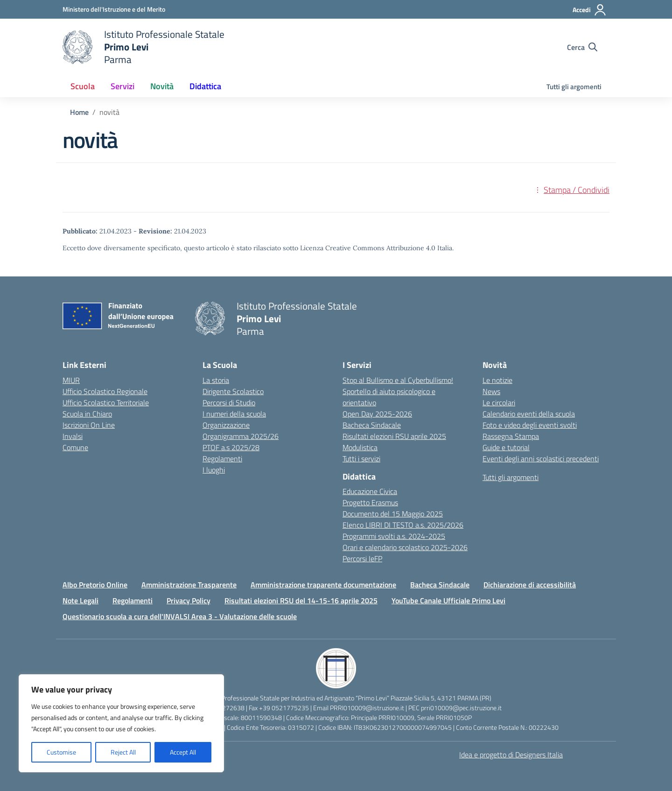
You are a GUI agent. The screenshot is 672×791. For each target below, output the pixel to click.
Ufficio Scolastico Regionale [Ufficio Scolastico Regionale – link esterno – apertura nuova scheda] (105, 391)
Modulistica (360, 447)
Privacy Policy (189, 600)
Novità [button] (162, 86)
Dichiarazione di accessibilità (530, 585)
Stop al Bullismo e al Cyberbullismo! (398, 380)
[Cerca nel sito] (582, 47)
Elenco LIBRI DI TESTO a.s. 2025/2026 (403, 525)
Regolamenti (222, 459)
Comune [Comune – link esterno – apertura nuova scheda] (75, 447)
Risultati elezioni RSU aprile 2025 (394, 436)
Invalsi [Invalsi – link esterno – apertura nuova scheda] (73, 436)
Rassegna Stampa (511, 436)
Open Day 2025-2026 (377, 414)
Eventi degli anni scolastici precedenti (541, 459)
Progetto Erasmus (370, 502)
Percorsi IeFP (362, 558)
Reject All (123, 752)
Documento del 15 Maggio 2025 (393, 514)
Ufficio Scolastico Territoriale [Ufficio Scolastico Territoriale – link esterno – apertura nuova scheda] (106, 403)
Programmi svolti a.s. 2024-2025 (394, 536)
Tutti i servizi (361, 459)
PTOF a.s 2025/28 (231, 447)
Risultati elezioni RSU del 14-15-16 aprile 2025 (301, 600)
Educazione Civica (370, 491)
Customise (61, 752)
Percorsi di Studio (229, 403)
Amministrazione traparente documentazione (323, 585)
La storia (216, 380)
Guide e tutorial (506, 447)
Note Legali (80, 600)
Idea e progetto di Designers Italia (511, 755)
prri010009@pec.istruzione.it (461, 708)
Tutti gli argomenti (574, 87)
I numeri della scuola (234, 414)
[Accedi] (590, 10)
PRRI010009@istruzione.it (367, 708)
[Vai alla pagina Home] (79, 112)
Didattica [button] (205, 86)
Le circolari (499, 403)
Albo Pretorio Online (95, 585)
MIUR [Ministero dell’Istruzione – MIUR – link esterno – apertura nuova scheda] (71, 380)
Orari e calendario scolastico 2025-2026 (405, 547)
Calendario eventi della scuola (529, 414)
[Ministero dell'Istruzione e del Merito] (114, 9)
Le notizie (497, 380)
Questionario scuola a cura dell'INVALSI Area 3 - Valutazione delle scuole (180, 616)
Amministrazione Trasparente (189, 585)
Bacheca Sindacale (372, 425)
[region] (121, 723)
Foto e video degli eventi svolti (530, 425)
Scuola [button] (83, 86)
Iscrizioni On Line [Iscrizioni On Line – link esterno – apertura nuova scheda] (89, 425)
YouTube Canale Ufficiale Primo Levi (448, 600)
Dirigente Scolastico (233, 391)
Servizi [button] (122, 86)
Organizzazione (226, 425)
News (491, 391)
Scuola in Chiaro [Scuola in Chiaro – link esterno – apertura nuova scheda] (87, 414)
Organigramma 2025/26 (241, 436)
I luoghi (214, 470)
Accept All (183, 752)
